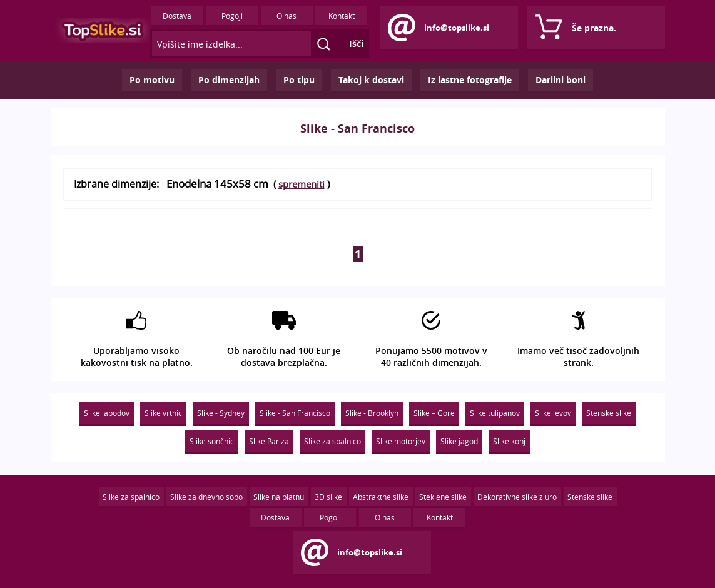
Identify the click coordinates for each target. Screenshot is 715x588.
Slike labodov (107, 413)
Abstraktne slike (381, 497)
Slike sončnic (212, 441)
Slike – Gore (434, 413)
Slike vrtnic (163, 413)
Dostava (177, 16)
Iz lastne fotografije (470, 80)
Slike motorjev (401, 441)
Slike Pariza (269, 441)
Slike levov (553, 413)
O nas (287, 16)
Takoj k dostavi (371, 80)
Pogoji (232, 16)
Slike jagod (459, 441)
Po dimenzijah (229, 80)
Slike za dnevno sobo (206, 497)
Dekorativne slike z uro (517, 497)
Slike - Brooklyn (372, 413)
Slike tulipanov (495, 413)
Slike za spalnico (332, 441)
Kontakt (342, 16)
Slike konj (509, 441)
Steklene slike (443, 497)
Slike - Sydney (221, 413)
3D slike (328, 497)
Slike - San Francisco (295, 413)
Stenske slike (609, 413)
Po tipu (299, 80)
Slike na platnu (279, 497)
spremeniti (302, 184)
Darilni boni (560, 80)
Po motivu (152, 80)
